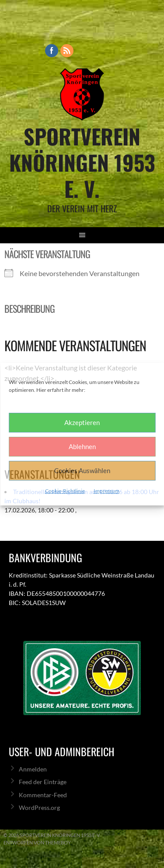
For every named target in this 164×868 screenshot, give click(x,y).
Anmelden (33, 769)
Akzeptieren (82, 422)
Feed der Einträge (43, 782)
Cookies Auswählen (82, 470)
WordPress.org (39, 807)
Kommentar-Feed (43, 795)
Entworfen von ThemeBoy (37, 842)
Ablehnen (82, 446)
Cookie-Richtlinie (65, 491)
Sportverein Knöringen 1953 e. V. (82, 162)
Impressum (106, 491)
